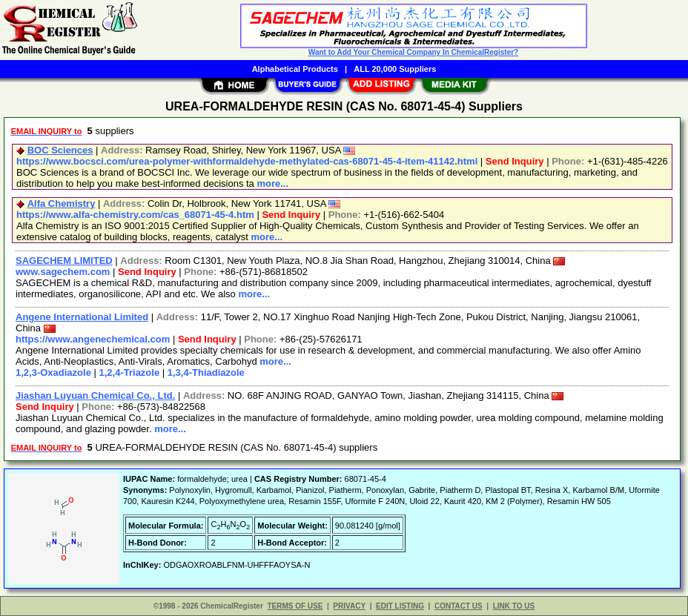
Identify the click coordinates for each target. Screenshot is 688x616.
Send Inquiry (515, 161)
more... (272, 183)
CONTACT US (459, 606)
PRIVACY (349, 606)
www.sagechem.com (63, 272)
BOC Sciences (60, 150)
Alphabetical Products (295, 69)
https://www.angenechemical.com (93, 339)
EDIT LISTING (400, 606)
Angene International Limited (82, 317)
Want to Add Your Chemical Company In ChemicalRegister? (413, 52)
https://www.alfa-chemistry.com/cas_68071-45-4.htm (135, 215)
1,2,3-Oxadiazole (53, 372)
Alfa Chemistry (62, 203)
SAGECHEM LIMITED (64, 261)
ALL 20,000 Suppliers (395, 69)
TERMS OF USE (295, 606)
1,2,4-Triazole (130, 372)
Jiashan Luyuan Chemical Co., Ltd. (95, 395)
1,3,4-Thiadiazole (206, 372)
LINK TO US (514, 606)
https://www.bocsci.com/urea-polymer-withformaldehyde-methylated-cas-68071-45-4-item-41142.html (247, 161)
